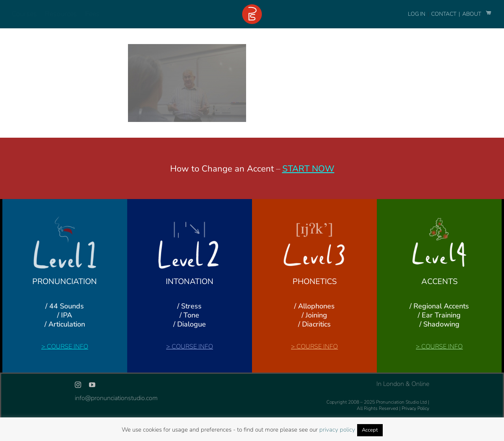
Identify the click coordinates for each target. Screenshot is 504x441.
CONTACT (444, 14)
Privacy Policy (415, 408)
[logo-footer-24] (252, 7)
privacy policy (337, 430)
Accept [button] (370, 430)
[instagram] (78, 385)
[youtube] (92, 385)
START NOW (308, 169)
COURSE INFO (68, 347)
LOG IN (417, 14)
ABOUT (472, 14)
